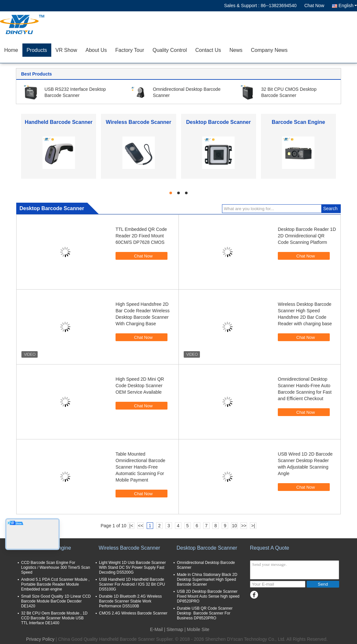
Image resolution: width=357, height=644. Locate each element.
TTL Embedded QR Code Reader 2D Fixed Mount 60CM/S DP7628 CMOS (141, 236)
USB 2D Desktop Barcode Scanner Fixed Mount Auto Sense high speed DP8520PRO (208, 596)
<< (141, 526)
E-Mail (156, 629)
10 (234, 526)
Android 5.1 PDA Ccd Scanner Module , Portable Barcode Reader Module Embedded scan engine (55, 584)
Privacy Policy (40, 639)
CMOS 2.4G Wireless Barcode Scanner (133, 613)
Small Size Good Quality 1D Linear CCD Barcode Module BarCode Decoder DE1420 (56, 601)
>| (253, 526)
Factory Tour (130, 50)
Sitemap (175, 629)
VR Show (66, 50)
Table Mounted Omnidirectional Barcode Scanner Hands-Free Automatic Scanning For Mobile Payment (140, 467)
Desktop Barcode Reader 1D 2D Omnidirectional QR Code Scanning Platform (307, 236)
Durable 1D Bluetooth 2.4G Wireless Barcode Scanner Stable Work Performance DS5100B (130, 601)
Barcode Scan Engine (298, 122)
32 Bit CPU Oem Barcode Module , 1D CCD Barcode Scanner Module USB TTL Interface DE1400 (54, 618)
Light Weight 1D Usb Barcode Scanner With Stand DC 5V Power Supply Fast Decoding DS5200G (132, 567)
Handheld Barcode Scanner (59, 122)
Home (11, 50)
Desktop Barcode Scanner (219, 122)
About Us (96, 50)
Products (37, 50)
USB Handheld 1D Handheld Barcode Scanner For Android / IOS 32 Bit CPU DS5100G (132, 584)
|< (131, 526)
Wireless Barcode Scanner (139, 122)
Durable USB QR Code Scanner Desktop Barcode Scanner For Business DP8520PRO (205, 613)
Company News (269, 50)
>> (244, 526)
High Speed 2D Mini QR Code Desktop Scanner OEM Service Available (140, 386)
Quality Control (170, 50)
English (348, 6)
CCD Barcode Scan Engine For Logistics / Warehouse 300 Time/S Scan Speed (55, 567)
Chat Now (314, 6)
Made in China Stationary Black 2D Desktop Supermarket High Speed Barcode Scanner (207, 579)
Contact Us (208, 50)
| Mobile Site (197, 629)
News (236, 50)
